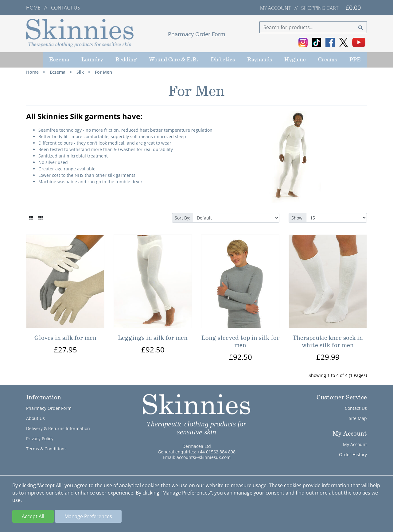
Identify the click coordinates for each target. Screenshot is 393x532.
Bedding (126, 60)
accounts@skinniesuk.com (204, 457)
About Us (35, 418)
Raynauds (260, 60)
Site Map (358, 418)
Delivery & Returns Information (58, 428)
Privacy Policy (40, 439)
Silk (80, 72)
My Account (355, 444)
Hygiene (295, 60)
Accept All (33, 516)
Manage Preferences (88, 516)
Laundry (92, 60)
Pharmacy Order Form (197, 34)
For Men (103, 72)
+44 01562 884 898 (216, 452)
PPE (355, 60)
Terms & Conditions (46, 449)
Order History (353, 454)
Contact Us (356, 408)
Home (33, 8)
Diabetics (223, 60)
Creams (328, 60)
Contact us (66, 8)
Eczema (59, 60)
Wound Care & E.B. (174, 60)
